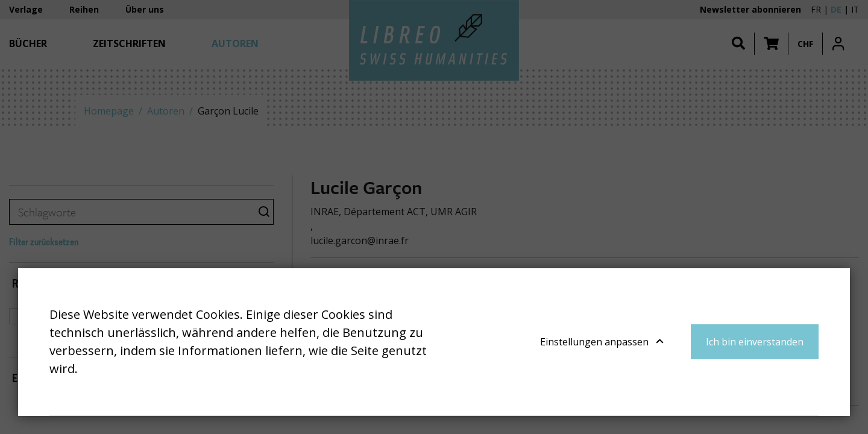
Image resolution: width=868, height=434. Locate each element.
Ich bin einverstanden (755, 342)
